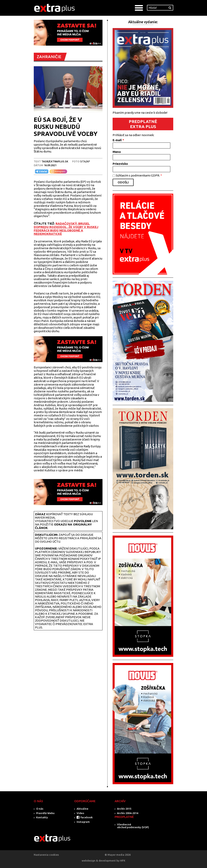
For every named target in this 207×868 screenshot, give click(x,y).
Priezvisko (120, 164)
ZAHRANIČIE (49, 57)
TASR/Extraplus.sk (55, 161)
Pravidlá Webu (45, 813)
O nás (40, 809)
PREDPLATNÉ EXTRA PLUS (143, 124)
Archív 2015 (124, 809)
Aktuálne (82, 809)
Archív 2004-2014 (128, 813)
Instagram (83, 822)
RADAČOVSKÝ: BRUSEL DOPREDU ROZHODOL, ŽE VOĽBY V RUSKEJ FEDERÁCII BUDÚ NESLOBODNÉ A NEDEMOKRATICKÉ (66, 229)
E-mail (118, 140)
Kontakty (42, 817)
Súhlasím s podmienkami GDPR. (139, 175)
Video (80, 813)
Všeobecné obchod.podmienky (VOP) (133, 826)
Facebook (87, 817)
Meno (117, 152)
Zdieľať (41, 171)
